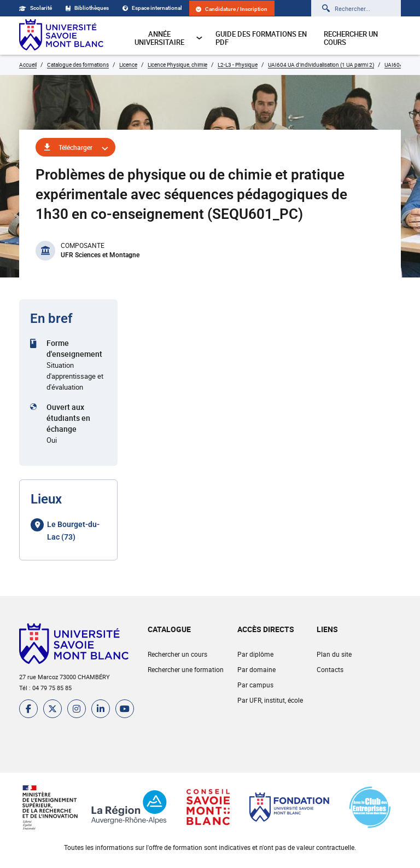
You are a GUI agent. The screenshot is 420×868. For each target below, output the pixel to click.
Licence (128, 65)
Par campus (255, 685)
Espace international (152, 8)
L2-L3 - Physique (238, 65)
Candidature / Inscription (232, 9)
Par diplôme (255, 654)
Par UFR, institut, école (270, 700)
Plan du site (334, 654)
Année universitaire (169, 38)
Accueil (28, 65)
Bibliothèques (87, 8)
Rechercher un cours (351, 38)
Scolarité (36, 8)
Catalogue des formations (78, 65)
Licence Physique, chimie (177, 65)
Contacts (330, 669)
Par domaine (256, 669)
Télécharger (75, 147)
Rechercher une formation (186, 669)
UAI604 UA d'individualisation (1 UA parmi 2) (321, 65)
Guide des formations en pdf (261, 38)
